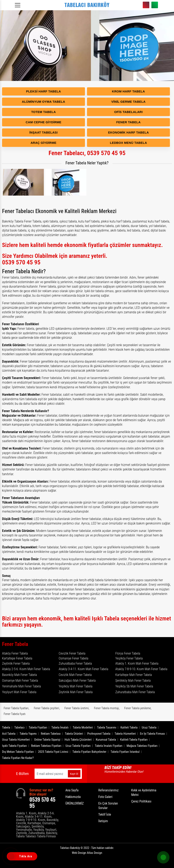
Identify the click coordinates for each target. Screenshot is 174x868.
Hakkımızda (73, 797)
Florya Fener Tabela (128, 653)
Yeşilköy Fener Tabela (129, 658)
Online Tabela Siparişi (47, 740)
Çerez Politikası (141, 801)
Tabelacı (20, 727)
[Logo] (87, 5)
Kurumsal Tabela (106, 740)
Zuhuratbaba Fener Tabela (75, 663)
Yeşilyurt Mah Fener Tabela (19, 692)
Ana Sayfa (72, 790)
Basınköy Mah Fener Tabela (19, 675)
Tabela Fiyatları (38, 727)
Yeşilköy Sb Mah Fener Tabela (134, 686)
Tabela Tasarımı (107, 727)
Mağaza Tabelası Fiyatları (142, 746)
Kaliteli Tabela (129, 727)
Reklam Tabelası (51, 734)
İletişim (103, 821)
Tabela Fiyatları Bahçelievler (89, 752)
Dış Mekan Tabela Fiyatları (18, 752)
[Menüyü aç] (18, 4)
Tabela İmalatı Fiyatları (109, 746)
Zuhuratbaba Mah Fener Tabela (135, 692)
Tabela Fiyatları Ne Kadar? (18, 758)
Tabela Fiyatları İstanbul (125, 752)
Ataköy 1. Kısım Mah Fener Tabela (137, 663)
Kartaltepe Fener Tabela (17, 658)
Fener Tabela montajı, (107, 708)
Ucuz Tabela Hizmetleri (16, 740)
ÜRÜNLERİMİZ (75, 803)
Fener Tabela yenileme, (138, 708)
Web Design (87, 853)
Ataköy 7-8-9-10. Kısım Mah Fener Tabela (141, 669)
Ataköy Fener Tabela (15, 653)
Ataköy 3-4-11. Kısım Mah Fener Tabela (83, 669)
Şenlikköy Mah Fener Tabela (133, 681)
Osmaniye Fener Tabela (73, 658)
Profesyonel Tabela (99, 734)
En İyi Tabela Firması (153, 734)
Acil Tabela (9, 734)
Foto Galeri (105, 797)
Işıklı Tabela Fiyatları (14, 746)
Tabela (6, 727)
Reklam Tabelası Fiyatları (46, 746)
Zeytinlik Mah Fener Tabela (76, 692)
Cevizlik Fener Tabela (72, 653)
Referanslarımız (108, 790)
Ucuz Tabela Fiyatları (78, 746)
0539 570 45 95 (146, 5)
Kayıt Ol (74, 774)
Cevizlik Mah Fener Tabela (75, 675)
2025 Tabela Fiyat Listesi (53, 752)
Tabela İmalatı (60, 727)
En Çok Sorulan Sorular (108, 806)
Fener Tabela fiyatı (15, 714)
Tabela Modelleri (83, 727)
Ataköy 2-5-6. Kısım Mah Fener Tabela (26, 669)
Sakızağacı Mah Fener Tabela (77, 681)
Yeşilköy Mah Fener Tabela (75, 686)
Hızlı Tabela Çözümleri (78, 740)
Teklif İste (105, 814)
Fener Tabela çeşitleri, (47, 708)
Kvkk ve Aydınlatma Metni (144, 792)
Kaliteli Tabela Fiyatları (134, 740)
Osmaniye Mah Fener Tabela (20, 681)
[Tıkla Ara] (11, 857)
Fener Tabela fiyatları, (16, 708)
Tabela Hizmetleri (125, 734)
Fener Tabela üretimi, (77, 708)
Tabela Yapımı (28, 734)
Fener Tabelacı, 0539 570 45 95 (87, 153)
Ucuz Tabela (149, 727)
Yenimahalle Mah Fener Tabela (21, 686)
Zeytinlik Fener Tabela (16, 663)
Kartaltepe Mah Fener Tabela (134, 675)
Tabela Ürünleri (74, 734)
